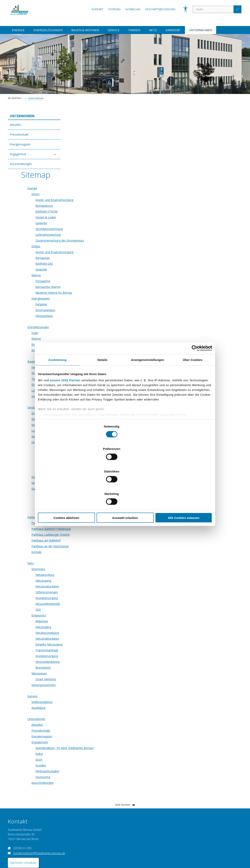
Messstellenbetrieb (101, 546)
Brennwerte (97, 610)
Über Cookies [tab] (193, 393)
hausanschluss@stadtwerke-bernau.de (208, 801)
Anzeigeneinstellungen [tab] (148, 393)
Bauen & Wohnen (85, 30)
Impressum (65, 851)
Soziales (94, 708)
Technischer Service (98, 321)
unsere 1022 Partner (65, 414)
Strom (89, 136)
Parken (134, 30)
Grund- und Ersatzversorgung (108, 142)
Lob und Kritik (94, 373)
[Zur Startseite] (25, 20)
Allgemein (95, 564)
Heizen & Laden (99, 160)
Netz (153, 30)
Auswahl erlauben (125, 484)
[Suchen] (237, 9)
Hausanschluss (95, 310)
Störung (114, 9)
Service (114, 30)
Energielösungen (48, 30)
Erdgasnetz (92, 558)
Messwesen (93, 616)
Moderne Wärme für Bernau (107, 235)
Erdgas (90, 189)
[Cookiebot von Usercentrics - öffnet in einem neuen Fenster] (195, 382)
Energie (18, 30)
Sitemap (104, 851)
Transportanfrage (101, 593)
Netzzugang (97, 523)
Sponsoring (96, 719)
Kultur (93, 696)
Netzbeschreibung (101, 575)
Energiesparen (94, 241)
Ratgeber (95, 247)
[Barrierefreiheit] (185, 9)
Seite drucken (125, 747)
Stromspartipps (99, 252)
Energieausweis (95, 293)
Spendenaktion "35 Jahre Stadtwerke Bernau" (118, 690)
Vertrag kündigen (85, 851)
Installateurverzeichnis (99, 339)
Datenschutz (15, 851)
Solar (88, 275)
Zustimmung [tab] (57, 393)
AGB (116, 851)
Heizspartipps (98, 258)
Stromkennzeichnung (103, 171)
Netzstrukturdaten (101, 529)
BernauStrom (98, 148)
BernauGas (96, 200)
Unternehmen (201, 30)
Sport (93, 702)
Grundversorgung (100, 540)
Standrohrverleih (96, 315)
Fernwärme (97, 223)
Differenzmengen (100, 535)
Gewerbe (95, 165)
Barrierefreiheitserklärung (40, 851)
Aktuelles (16, 125)
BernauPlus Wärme (102, 229)
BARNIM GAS (98, 206)
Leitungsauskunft (96, 333)
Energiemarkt (94, 356)
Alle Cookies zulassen (184, 484)
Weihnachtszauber (101, 714)
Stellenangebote (96, 644)
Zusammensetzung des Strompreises (113, 183)
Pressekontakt (19, 134)
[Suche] (213, 9)
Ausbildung (92, 650)
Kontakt (98, 9)
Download (133, 9)
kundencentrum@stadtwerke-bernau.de (39, 796)
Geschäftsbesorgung (160, 9)
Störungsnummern (97, 627)
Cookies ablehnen (66, 484)
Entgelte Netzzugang (103, 587)
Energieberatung (96, 287)
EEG (92, 552)
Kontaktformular (96, 367)
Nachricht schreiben (23, 805)
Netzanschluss (99, 517)
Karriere (173, 30)
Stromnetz (92, 511)
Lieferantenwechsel (102, 177)
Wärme (90, 218)
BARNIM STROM (100, 154)
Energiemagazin (20, 144)
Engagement (18, 154)
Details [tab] (103, 393)
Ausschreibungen (21, 164)
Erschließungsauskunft (100, 327)
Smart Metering (99, 622)
